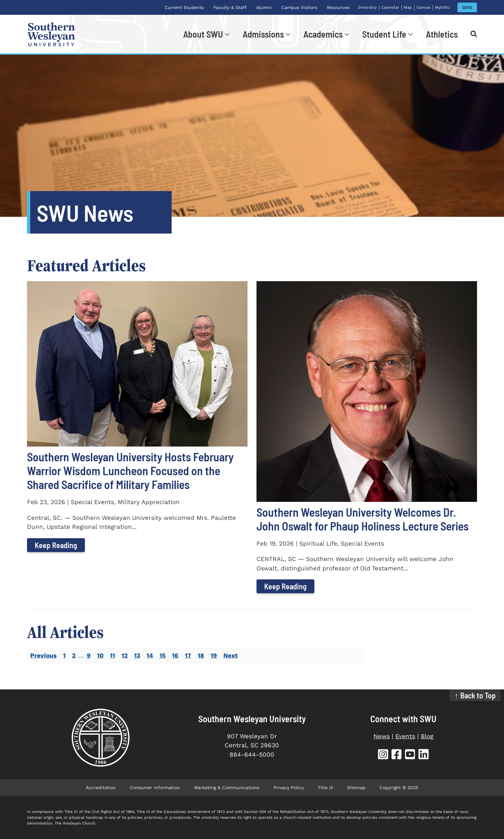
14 (150, 655)
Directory (368, 7)
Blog (427, 736)
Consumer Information (155, 788)
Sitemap (356, 788)
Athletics (442, 34)
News (382, 736)
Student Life (384, 34)
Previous (43, 655)
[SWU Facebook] (397, 755)
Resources (338, 7)
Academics (323, 34)
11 (113, 655)
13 (137, 655)
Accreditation (101, 788)
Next (230, 655)
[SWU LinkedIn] (424, 755)
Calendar (390, 7)
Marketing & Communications (227, 788)
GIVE (467, 7)
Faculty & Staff (230, 7)
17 (188, 655)
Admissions (263, 34)
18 (201, 655)
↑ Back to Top (475, 695)
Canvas (424, 7)
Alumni (264, 7)
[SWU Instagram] (383, 755)
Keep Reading (56, 545)
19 (214, 655)
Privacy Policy (289, 788)
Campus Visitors (299, 7)
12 (125, 655)
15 (162, 655)
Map (408, 7)
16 (175, 655)
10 (100, 655)
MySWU (443, 7)
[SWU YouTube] (410, 755)
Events (405, 736)
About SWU (203, 34)
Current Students (184, 7)
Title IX (325, 788)
